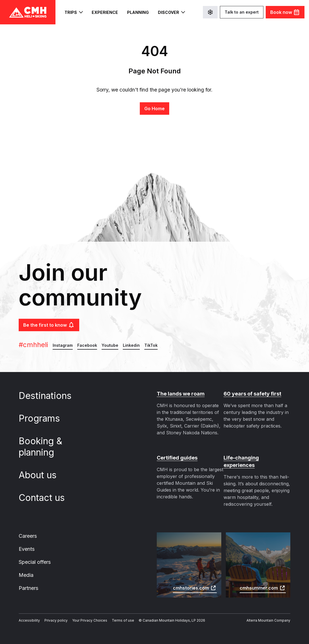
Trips (73, 12)
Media (26, 569)
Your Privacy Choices (83, 615)
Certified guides (177, 458)
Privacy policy (52, 615)
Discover (168, 12)
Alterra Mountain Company (270, 615)
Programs (44, 418)
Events (26, 542)
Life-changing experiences (257, 458)
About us (42, 475)
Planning (135, 12)
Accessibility (28, 615)
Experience (103, 12)
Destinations (49, 396)
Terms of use (113, 615)
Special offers (34, 555)
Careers (28, 529)
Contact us (46, 498)
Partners (28, 582)
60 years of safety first (252, 394)
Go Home (154, 108)
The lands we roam (180, 394)
